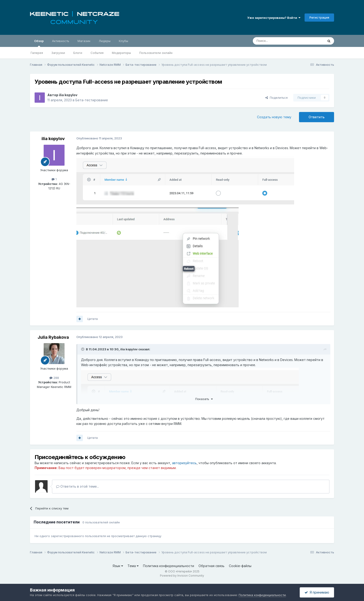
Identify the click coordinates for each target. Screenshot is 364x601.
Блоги (78, 53)
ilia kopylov (68, 95)
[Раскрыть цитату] (83, 349)
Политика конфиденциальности (169, 566)
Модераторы (121, 53)
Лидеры (105, 41)
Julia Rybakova (53, 337)
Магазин (84, 41)
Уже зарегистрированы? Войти (274, 18)
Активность (61, 41)
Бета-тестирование (92, 100)
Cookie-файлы (240, 566)
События (97, 53)
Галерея (37, 53)
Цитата (93, 319)
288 (54, 378)
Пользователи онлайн (156, 53)
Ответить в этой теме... (78, 486)
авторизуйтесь (184, 463)
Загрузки (58, 53)
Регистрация (319, 17)
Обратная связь (211, 566)
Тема (133, 566)
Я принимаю (317, 592)
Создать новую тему (274, 117)
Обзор (39, 43)
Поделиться (276, 98)
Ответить (317, 117)
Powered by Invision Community (182, 576)
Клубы (123, 41)
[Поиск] (278, 41)
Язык (118, 566)
